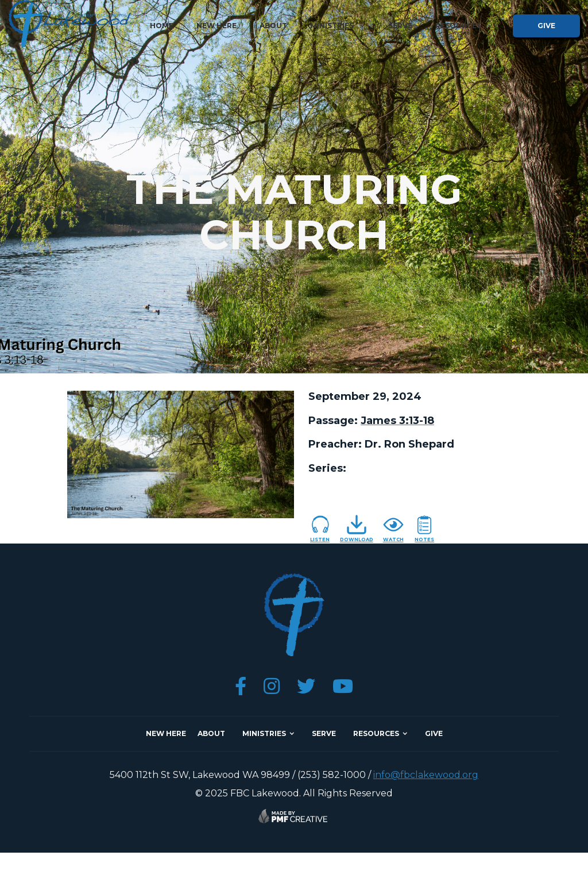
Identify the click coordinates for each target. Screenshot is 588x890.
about (273, 26)
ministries (264, 733)
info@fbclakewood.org (426, 775)
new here (216, 26)
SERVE (324, 733)
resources (376, 733)
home (162, 26)
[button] (338, 26)
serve (400, 26)
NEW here (166, 733)
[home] (69, 24)
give (546, 26)
